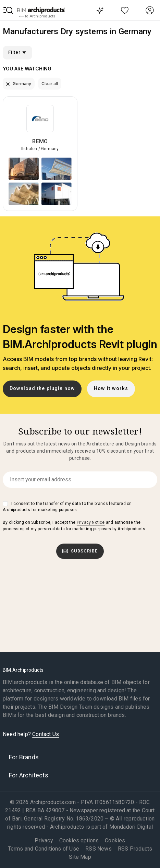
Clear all (50, 84)
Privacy (44, 840)
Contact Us (46, 734)
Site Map (80, 857)
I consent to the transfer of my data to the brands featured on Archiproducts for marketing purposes (67, 507)
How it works (111, 389)
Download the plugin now (42, 389)
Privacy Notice (91, 522)
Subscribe (80, 551)
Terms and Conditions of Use (44, 849)
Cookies (115, 840)
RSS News (99, 849)
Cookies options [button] (79, 841)
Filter (17, 52)
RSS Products (135, 849)
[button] (8, 10)
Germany (19, 84)
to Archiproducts (37, 16)
